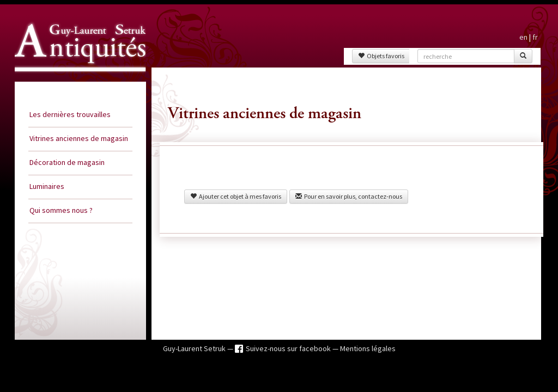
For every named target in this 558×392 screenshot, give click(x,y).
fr (535, 37)
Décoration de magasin (67, 162)
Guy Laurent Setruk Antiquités (76, 81)
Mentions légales (368, 348)
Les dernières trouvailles (70, 114)
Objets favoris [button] (381, 56)
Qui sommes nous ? (61, 210)
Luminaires (47, 186)
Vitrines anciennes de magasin (79, 138)
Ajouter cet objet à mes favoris (236, 196)
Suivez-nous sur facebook (289, 348)
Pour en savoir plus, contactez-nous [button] (349, 196)
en (523, 37)
